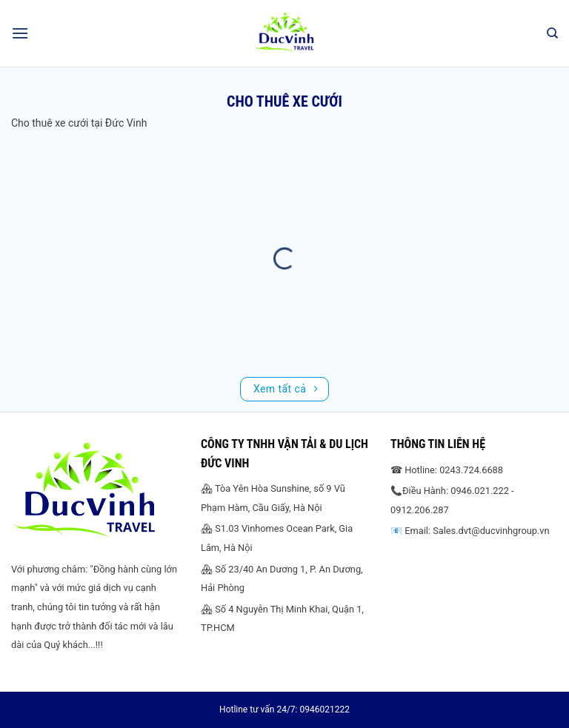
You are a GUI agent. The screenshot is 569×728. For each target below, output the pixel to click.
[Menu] (20, 33)
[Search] (552, 33)
